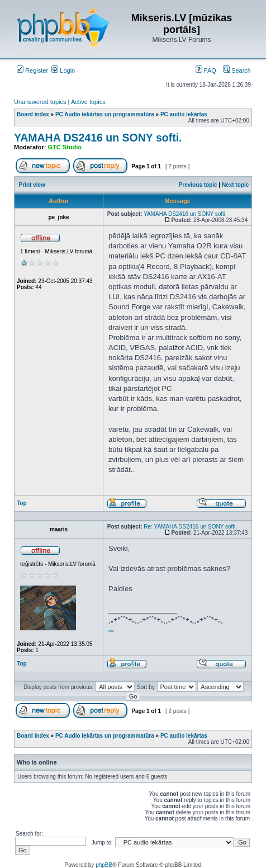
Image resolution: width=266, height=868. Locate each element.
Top (22, 503)
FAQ (206, 70)
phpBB (104, 865)
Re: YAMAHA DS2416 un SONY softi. (190, 527)
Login (63, 70)
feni (111, 631)
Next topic (235, 185)
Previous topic (198, 185)
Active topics (88, 102)
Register (32, 70)
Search (237, 70)
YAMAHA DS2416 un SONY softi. (98, 138)
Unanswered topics (40, 102)
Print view (32, 185)
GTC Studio (65, 147)
